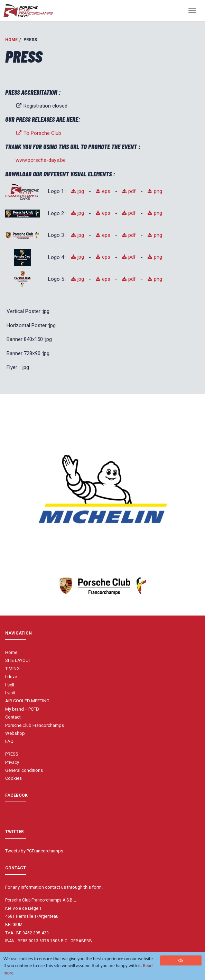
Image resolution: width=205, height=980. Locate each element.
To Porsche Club (38, 133)
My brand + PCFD (22, 709)
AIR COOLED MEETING (27, 701)
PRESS (12, 754)
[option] (102, 489)
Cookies (13, 778)
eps (106, 191)
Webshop (15, 733)
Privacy (12, 762)
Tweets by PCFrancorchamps (34, 851)
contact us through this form (73, 887)
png (158, 191)
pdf (132, 191)
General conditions (24, 770)
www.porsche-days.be (41, 160)
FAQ (9, 741)
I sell (10, 685)
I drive (11, 677)
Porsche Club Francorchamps (35, 725)
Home (11, 40)
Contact (13, 717)
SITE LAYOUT (18, 660)
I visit (10, 693)
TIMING (12, 669)
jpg (81, 191)
